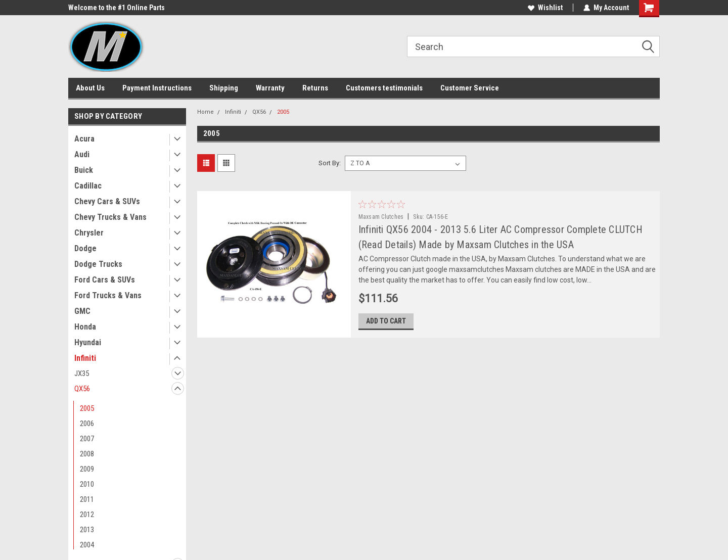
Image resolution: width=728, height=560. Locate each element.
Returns (315, 88)
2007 (87, 439)
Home (206, 112)
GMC (82, 311)
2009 (87, 469)
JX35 (82, 374)
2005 (87, 408)
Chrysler (89, 233)
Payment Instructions (157, 88)
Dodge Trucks (98, 264)
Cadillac (88, 186)
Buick (84, 170)
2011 (87, 499)
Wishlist (545, 8)
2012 (87, 515)
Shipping (224, 88)
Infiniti (85, 358)
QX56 (82, 389)
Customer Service (470, 88)
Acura (84, 139)
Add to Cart (386, 321)
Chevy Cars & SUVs (107, 201)
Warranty (270, 88)
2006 (87, 424)
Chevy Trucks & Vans (110, 217)
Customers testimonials (384, 88)
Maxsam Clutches (381, 217)
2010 (87, 484)
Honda (85, 327)
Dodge (85, 248)
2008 (87, 454)
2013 (87, 530)
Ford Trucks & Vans (108, 295)
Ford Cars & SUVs (105, 280)
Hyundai (88, 342)
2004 (87, 545)
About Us (90, 88)
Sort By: (330, 163)
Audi (82, 154)
